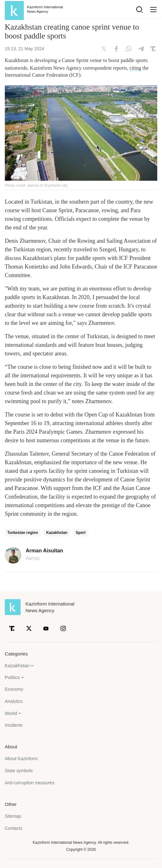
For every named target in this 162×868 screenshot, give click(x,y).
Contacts (13, 828)
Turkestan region (23, 533)
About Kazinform (21, 759)
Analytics (14, 701)
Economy (14, 689)
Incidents (14, 725)
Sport (81, 533)
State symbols (19, 771)
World (11, 713)
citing (135, 68)
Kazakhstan (57, 533)
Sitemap (13, 816)
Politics (12, 677)
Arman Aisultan (44, 551)
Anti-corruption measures (30, 783)
